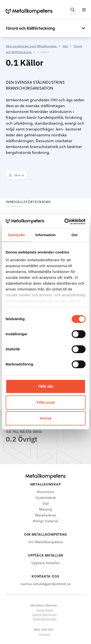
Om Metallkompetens (45, 542)
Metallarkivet (46, 515)
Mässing (46, 509)
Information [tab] (46, 235)
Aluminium (45, 492)
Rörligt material (45, 521)
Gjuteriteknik (46, 498)
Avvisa (46, 418)
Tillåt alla (46, 386)
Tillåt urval (45, 402)
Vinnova (45, 634)
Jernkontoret (45, 610)
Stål (46, 503)
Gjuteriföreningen (45, 619)
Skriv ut (16, 175)
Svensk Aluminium (45, 614)
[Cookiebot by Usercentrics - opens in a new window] (65, 222)
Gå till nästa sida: (24, 432)
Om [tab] (75, 235)
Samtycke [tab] (16, 235)
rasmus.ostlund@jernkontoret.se (46, 584)
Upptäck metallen (45, 563)
